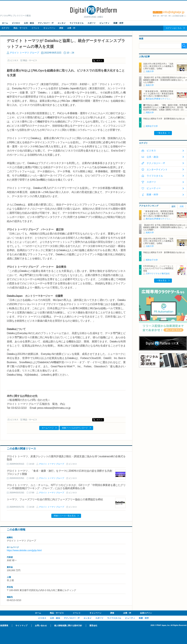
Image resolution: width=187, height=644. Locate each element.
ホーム (5, 23)
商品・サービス (20, 28)
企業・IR (71, 28)
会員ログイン (146, 613)
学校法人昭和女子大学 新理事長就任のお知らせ (164, 119)
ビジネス (16, 23)
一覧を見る (162, 133)
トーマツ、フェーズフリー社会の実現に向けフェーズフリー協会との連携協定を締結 (55, 499)
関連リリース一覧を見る (65, 516)
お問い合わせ (41, 626)
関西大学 (150, 113)
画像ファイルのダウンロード (75, 428)
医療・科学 (118, 23)
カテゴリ (5, 28)
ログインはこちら (174, 28)
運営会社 (93, 626)
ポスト (99, 61)
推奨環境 (4, 626)
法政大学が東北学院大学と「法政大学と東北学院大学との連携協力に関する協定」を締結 (158, 66)
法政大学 (150, 71)
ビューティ (104, 23)
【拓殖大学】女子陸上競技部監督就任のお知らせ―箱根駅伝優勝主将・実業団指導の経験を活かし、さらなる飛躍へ (165, 80)
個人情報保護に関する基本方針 (68, 626)
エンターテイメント (157, 169)
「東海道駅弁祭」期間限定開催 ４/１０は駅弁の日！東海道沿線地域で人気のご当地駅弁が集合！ (159, 94)
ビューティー (154, 188)
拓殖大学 (150, 85)
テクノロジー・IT (46, 23)
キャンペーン (49, 28)
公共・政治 (29, 23)
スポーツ (92, 23)
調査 (61, 28)
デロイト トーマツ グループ (24, 53)
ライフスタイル (77, 23)
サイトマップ (21, 626)
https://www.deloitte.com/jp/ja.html (24, 550)
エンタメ (62, 23)
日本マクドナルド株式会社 (158, 274)
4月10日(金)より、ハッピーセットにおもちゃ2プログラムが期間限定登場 (158, 268)
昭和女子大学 (152, 126)
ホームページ (48, 428)
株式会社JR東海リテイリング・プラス (163, 99)
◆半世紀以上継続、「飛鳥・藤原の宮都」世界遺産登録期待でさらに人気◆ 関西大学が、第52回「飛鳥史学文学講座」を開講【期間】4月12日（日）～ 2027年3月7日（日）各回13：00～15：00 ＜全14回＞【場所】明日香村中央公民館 (165, 110)
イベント (35, 28)
